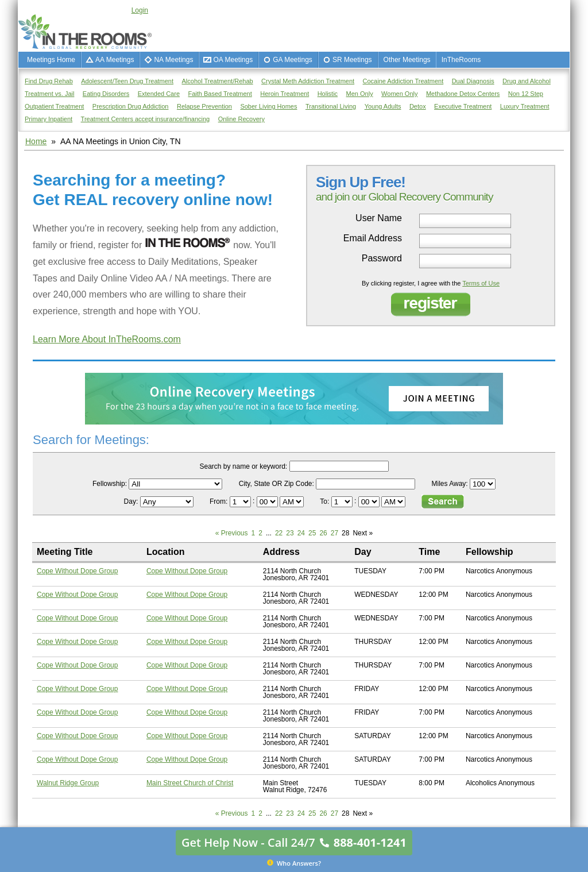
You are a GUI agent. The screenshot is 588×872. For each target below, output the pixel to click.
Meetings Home (51, 60)
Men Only (360, 94)
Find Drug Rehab (49, 81)
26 (323, 533)
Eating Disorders (106, 94)
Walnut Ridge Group (68, 783)
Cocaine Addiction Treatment (403, 81)
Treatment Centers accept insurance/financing (146, 119)
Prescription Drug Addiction (131, 106)
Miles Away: (450, 484)
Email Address (373, 238)
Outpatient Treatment (54, 106)
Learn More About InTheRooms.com (107, 339)
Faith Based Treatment (220, 94)
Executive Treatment (463, 106)
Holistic (328, 94)
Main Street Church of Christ (190, 783)
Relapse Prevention (204, 106)
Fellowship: (110, 484)
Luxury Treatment (525, 106)
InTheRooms (461, 60)
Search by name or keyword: (243, 466)
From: (220, 501)
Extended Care (159, 94)
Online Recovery (241, 119)
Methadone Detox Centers (463, 94)
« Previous (232, 533)
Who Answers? (294, 863)
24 (301, 533)
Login (140, 10)
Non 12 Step (526, 94)
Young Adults (383, 106)
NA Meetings (173, 60)
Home (36, 141)
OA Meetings (233, 60)
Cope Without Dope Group (77, 571)
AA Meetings (115, 60)
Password (382, 258)
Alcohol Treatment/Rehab (218, 81)
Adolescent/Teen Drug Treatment (127, 81)
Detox (418, 106)
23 (290, 533)
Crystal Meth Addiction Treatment (308, 81)
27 (334, 533)
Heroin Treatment (285, 94)
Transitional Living (331, 106)
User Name (379, 218)
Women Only (399, 94)
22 (279, 533)
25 (312, 533)
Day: (132, 501)
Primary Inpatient (49, 119)
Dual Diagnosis (473, 81)
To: (325, 501)
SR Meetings (352, 60)
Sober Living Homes (268, 106)
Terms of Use (481, 283)
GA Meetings (293, 60)
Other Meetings (407, 60)
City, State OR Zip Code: (276, 484)
